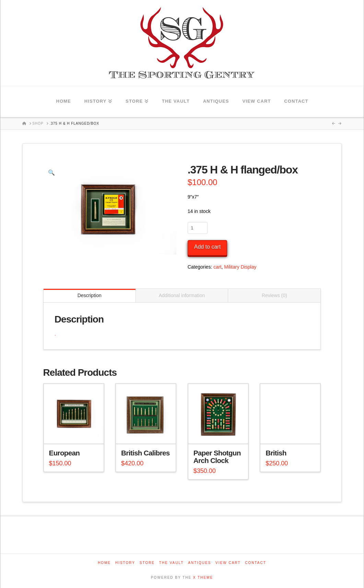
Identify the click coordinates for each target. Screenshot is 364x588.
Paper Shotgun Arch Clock (217, 457)
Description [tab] (90, 295)
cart (217, 267)
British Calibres (145, 453)
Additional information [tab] (182, 295)
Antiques (199, 563)
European (64, 453)
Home (104, 563)
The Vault (172, 563)
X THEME (203, 578)
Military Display (240, 267)
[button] (51, 172)
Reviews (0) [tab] (274, 295)
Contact (256, 563)
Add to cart (207, 247)
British (276, 453)
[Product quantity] (198, 228)
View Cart (228, 563)
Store (147, 563)
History (125, 563)
